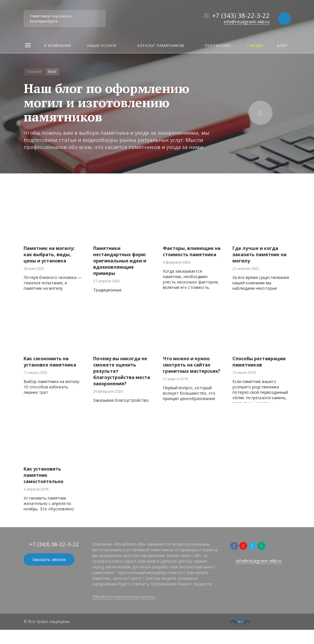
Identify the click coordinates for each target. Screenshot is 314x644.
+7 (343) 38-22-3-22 (241, 15)
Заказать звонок (49, 559)
